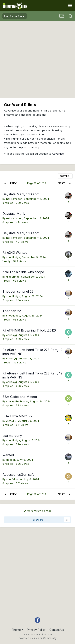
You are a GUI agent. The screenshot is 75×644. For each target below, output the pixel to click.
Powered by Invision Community (38, 638)
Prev (13, 183)
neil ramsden (14, 199)
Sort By (65, 176)
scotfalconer (14, 479)
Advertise (58, 154)
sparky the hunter (17, 401)
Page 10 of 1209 (37, 183)
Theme (17, 630)
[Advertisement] (37, 61)
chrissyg (11, 335)
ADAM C (11, 421)
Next (61, 183)
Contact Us (57, 630)
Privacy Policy (36, 630)
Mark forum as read (37, 511)
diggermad (13, 277)
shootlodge (13, 257)
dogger (11, 460)
